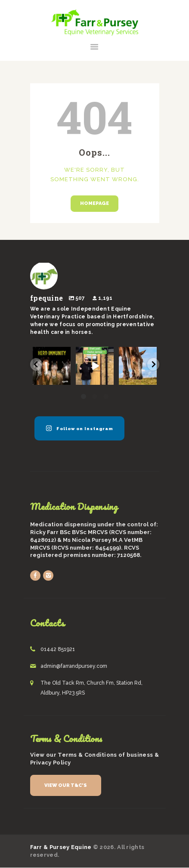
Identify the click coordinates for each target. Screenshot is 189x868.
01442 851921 (58, 649)
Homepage (94, 203)
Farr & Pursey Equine (61, 847)
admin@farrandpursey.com (74, 666)
